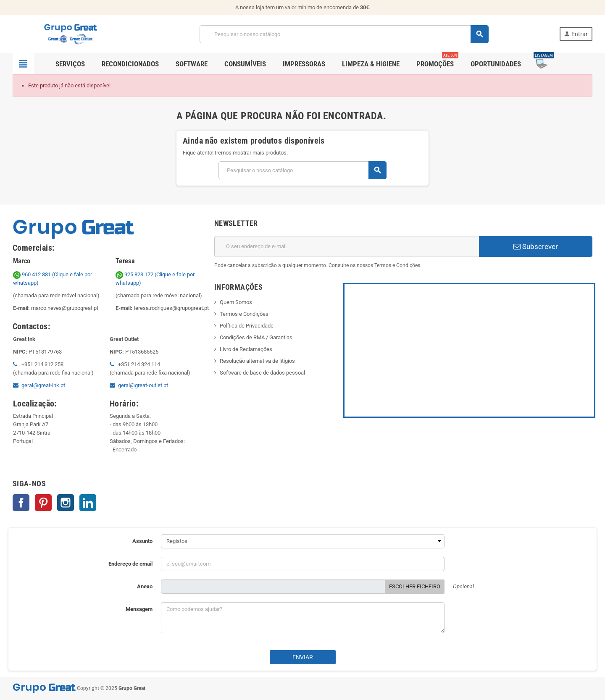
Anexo (145, 586)
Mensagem (139, 609)
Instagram (66, 503)
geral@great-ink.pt (43, 385)
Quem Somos (236, 302)
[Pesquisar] (344, 34)
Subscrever (536, 246)
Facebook (21, 503)
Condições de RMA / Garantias (256, 337)
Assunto (142, 541)
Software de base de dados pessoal (262, 373)
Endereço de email (130, 564)
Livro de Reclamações (246, 349)
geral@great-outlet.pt (143, 385)
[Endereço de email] (347, 246)
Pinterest (43, 503)
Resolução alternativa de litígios (257, 361)
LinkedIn (88, 503)
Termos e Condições (244, 314)
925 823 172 (135, 274)
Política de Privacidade (247, 326)
